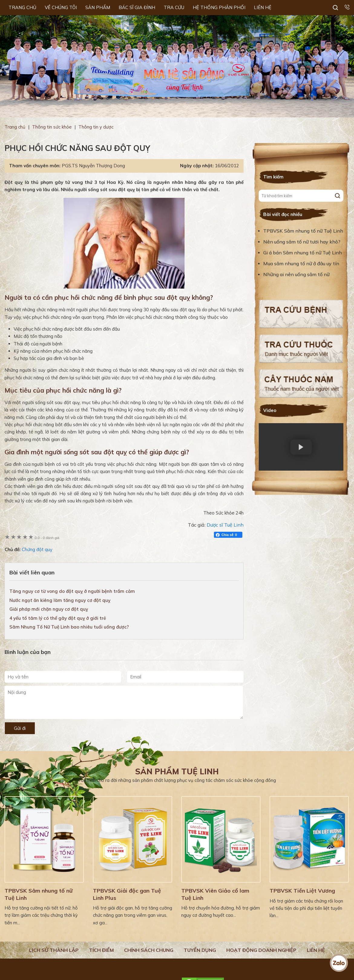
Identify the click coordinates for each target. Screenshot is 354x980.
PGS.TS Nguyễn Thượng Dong (93, 166)
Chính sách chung (149, 950)
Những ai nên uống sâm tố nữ (297, 274)
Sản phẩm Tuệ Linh (177, 771)
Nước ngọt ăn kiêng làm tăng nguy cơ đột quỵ (60, 600)
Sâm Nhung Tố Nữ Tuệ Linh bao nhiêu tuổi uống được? (69, 627)
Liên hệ (316, 950)
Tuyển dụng (200, 950)
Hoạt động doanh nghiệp (261, 950)
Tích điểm (101, 950)
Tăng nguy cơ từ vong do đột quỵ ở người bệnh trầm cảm (72, 591)
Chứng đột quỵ (37, 549)
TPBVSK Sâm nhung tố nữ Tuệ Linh (303, 231)
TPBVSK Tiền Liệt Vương (302, 891)
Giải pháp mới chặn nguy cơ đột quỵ (49, 609)
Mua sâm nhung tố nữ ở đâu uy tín (301, 263)
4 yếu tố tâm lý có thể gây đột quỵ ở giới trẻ (58, 618)
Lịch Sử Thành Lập (54, 950)
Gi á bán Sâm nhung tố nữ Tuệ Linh (303, 253)
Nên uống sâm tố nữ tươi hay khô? (302, 242)
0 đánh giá (47, 538)
